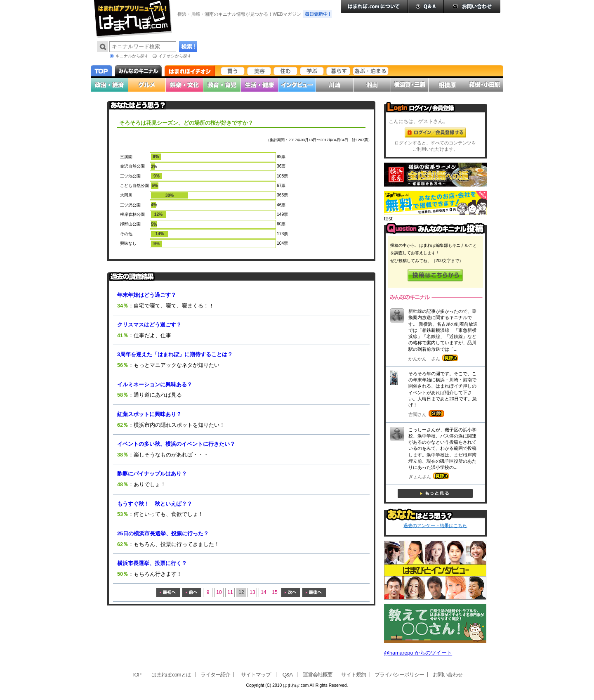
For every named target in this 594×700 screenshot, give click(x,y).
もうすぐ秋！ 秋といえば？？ (155, 504)
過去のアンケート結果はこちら (435, 525)
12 (241, 592)
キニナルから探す (132, 56)
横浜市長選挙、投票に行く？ (152, 563)
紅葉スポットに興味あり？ (149, 414)
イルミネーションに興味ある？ (155, 384)
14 (263, 592)
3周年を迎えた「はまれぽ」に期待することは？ (175, 354)
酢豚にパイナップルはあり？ (152, 474)
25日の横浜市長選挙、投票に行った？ (163, 533)
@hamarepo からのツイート (418, 653)
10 (219, 592)
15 (275, 592)
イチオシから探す (175, 56)
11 (230, 592)
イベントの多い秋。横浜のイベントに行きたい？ (176, 444)
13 (252, 592)
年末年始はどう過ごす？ (147, 295)
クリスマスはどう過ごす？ (149, 325)
